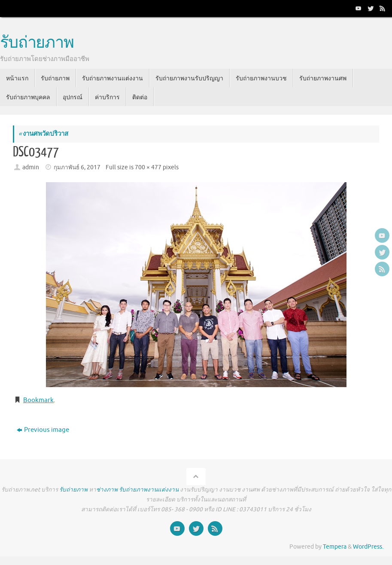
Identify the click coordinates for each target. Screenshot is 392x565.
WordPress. (368, 547)
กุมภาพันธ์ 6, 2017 (77, 167)
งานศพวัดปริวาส (43, 134)
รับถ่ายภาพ (37, 43)
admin (31, 167)
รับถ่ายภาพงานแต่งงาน (149, 490)
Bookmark (38, 400)
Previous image (43, 430)
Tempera (335, 547)
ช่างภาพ (107, 490)
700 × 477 (148, 167)
